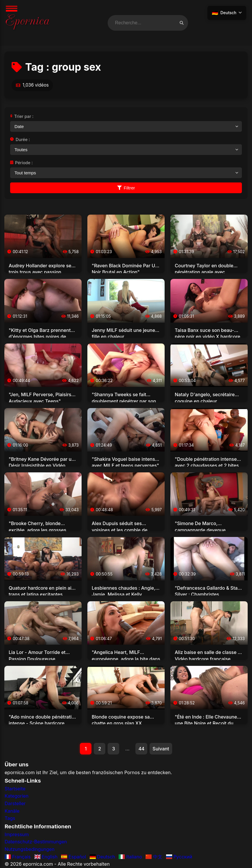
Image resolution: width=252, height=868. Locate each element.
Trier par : (22, 116)
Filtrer (126, 188)
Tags (10, 818)
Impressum (17, 834)
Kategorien (16, 796)
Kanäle (12, 811)
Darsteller (15, 803)
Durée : (20, 139)
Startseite (15, 789)
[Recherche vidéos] (182, 23)
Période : (21, 163)
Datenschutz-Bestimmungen (36, 842)
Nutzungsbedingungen (30, 849)
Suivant (161, 749)
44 (141, 749)
